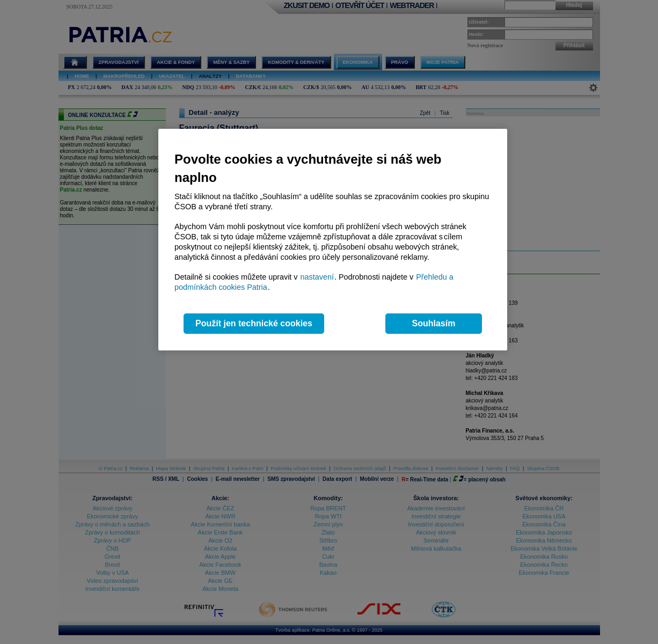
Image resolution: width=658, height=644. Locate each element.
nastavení (317, 277)
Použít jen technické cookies (254, 323)
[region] (333, 240)
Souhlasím (434, 323)
